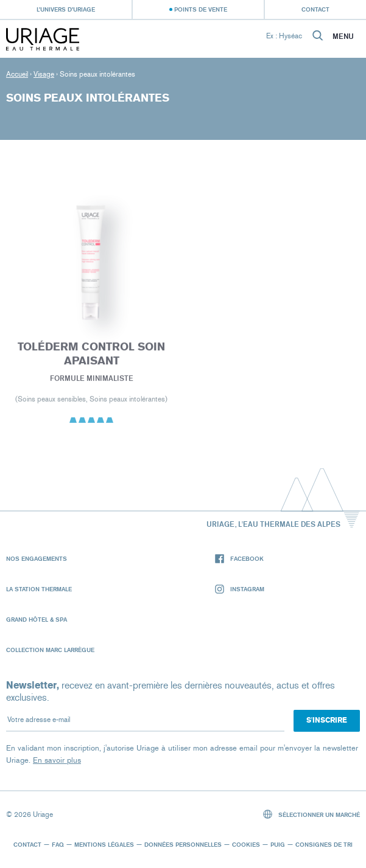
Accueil (17, 74)
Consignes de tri (324, 844)
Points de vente (201, 9)
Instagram (240, 589)
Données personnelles (183, 844)
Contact (315, 9)
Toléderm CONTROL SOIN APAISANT (91, 356)
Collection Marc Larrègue (50, 650)
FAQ (58, 844)
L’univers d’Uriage (66, 9)
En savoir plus (57, 760)
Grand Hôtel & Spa (37, 619)
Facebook (239, 559)
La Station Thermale (39, 589)
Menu (343, 36)
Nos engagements (37, 558)
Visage (44, 74)
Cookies (246, 844)
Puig (278, 844)
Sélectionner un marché (312, 814)
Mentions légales (104, 844)
